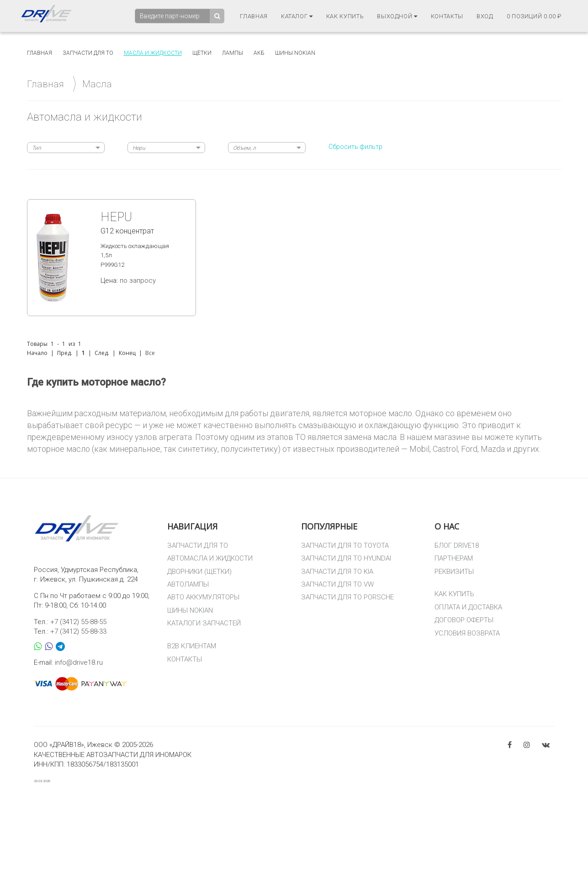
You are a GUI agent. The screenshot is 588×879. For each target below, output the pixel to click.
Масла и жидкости (153, 53)
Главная (254, 16)
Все (150, 353)
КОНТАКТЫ (185, 659)
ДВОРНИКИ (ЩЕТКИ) (199, 572)
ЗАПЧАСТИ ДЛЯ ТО (198, 545)
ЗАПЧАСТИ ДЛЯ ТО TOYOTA (345, 545)
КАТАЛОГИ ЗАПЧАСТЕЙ (204, 623)
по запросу (138, 281)
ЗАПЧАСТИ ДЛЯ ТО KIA (337, 572)
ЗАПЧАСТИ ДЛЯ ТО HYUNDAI (346, 558)
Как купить (345, 16)
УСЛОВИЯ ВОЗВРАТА (467, 633)
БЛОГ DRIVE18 (457, 545)
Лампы (233, 53)
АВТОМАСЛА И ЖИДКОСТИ (210, 558)
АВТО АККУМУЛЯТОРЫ (203, 597)
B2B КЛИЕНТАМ (192, 646)
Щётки (202, 53)
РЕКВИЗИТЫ (454, 572)
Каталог (297, 16)
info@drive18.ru (79, 662)
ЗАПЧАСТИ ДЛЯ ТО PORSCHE (347, 597)
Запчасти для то (88, 53)
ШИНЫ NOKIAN (190, 610)
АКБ (259, 53)
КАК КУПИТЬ (454, 594)
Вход (485, 16)
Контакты (447, 16)
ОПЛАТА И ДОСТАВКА (468, 607)
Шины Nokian (295, 53)
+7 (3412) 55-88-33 (78, 631)
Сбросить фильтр (355, 147)
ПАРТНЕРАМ (454, 558)
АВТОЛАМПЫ (188, 584)
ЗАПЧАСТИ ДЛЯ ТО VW (337, 584)
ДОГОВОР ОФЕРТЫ (464, 620)
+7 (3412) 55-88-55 (78, 622)
